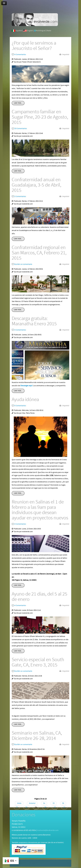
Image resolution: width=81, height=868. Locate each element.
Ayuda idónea (25, 400)
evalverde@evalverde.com (48, 830)
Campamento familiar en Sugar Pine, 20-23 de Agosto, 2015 (40, 117)
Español (19, 31)
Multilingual (41, 31)
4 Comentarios (19, 55)
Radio (49, 31)
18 (26, 807)
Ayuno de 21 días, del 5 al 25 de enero (39, 597)
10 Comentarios (19, 129)
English (30, 31)
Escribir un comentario (22, 264)
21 (55, 807)
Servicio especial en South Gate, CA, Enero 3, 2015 (38, 662)
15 (54, 803)
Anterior (32, 803)
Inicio (19, 803)
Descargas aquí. (27, 386)
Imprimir (66, 55)
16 (63, 803)
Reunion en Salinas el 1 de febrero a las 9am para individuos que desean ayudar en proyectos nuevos (40, 510)
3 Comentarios (19, 330)
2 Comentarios (19, 196)
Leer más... (18, 103)
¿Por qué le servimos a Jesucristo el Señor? (34, 46)
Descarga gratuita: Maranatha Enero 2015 (34, 321)
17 (17, 807)
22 (64, 807)
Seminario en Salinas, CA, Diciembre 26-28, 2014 (37, 736)
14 (44, 803)
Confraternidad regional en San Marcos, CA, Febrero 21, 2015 (39, 253)
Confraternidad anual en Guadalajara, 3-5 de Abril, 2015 (36, 185)
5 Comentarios (19, 406)
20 (45, 807)
